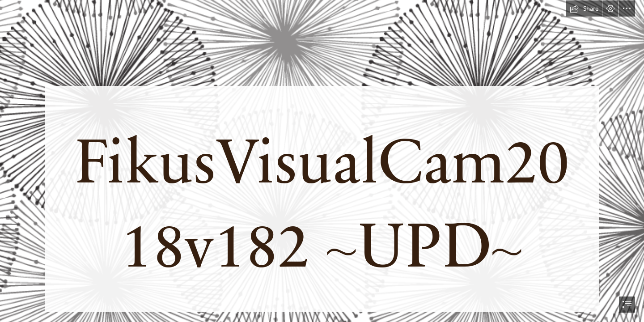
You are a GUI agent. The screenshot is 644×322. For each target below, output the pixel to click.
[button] (584, 8)
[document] (322, 161)
